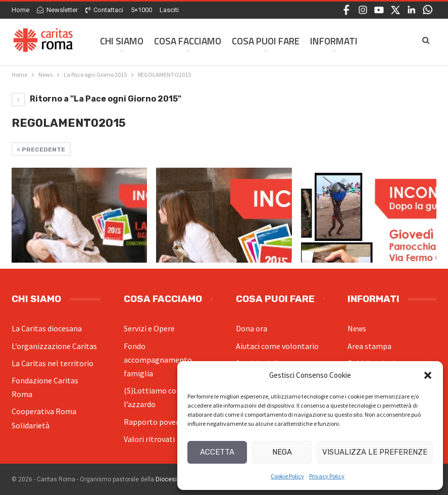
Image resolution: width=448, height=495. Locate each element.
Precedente (41, 150)
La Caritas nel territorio (53, 363)
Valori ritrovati (149, 439)
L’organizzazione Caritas (54, 346)
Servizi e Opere (149, 328)
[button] (428, 375)
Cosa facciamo (188, 41)
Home (20, 10)
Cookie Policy (287, 476)
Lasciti (169, 10)
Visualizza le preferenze (375, 452)
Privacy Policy (327, 476)
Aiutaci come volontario (277, 346)
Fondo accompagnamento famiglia (158, 360)
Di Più (381, 41)
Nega (282, 452)
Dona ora (252, 328)
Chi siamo (122, 41)
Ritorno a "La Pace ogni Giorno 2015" (96, 99)
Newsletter (57, 10)
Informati (334, 41)
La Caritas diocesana (47, 328)
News (357, 328)
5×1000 (141, 10)
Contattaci (104, 10)
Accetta (217, 452)
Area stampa (369, 346)
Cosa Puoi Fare (266, 41)
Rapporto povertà (155, 422)
